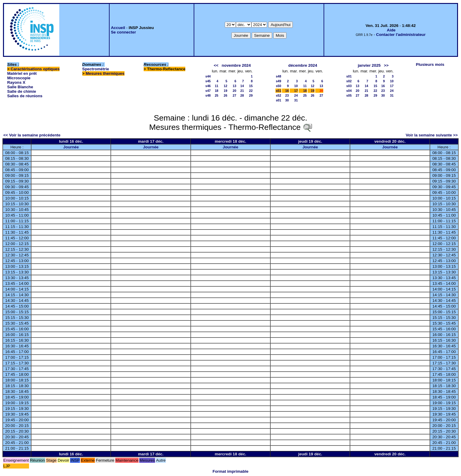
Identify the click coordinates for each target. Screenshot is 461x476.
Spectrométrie (96, 69)
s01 (278, 100)
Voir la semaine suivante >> (432, 135)
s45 (208, 81)
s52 (278, 95)
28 (242, 95)
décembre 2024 (303, 65)
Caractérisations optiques (35, 69)
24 (296, 95)
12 (225, 86)
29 (251, 95)
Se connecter (123, 32)
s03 (349, 86)
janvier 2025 (369, 65)
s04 (349, 91)
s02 (349, 81)
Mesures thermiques (105, 73)
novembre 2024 (236, 65)
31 (296, 100)
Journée (71, 147)
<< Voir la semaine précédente (32, 135)
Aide (391, 30)
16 (287, 91)
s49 (278, 81)
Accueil (118, 28)
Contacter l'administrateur (401, 35)
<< (216, 65)
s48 (208, 95)
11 (216, 86)
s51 (278, 91)
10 (296, 86)
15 (251, 86)
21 (242, 91)
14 (242, 86)
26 (225, 95)
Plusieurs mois (430, 64)
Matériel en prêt (22, 73)
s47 (208, 91)
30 (287, 100)
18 (216, 91)
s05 (349, 95)
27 (234, 95)
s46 (208, 86)
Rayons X (16, 82)
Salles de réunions (25, 96)
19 (225, 91)
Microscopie (19, 78)
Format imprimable (230, 471)
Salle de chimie (22, 91)
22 (251, 91)
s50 (278, 86)
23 (287, 95)
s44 (208, 76)
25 (216, 95)
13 (234, 86)
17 (296, 91)
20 (234, 91)
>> (386, 65)
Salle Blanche (20, 87)
